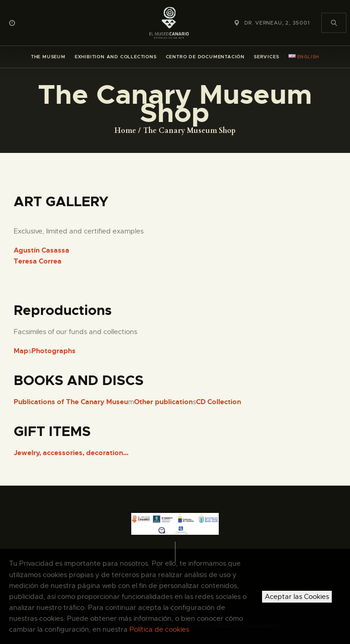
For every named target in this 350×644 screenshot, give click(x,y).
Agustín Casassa (41, 250)
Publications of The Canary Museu (71, 402)
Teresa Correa (38, 261)
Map (21, 351)
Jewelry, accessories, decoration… (71, 453)
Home (125, 131)
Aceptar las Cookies (297, 597)
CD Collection (219, 402)
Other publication (163, 402)
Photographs (54, 351)
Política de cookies (159, 629)
